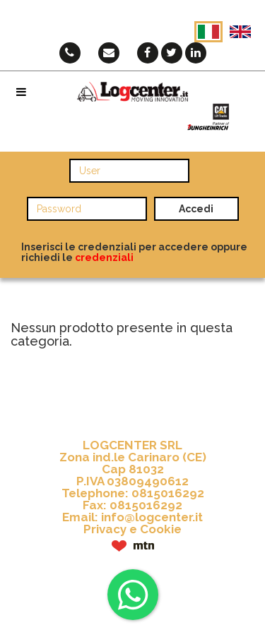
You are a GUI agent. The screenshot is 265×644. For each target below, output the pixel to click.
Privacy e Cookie (132, 529)
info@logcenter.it (152, 517)
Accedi (196, 209)
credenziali (104, 257)
